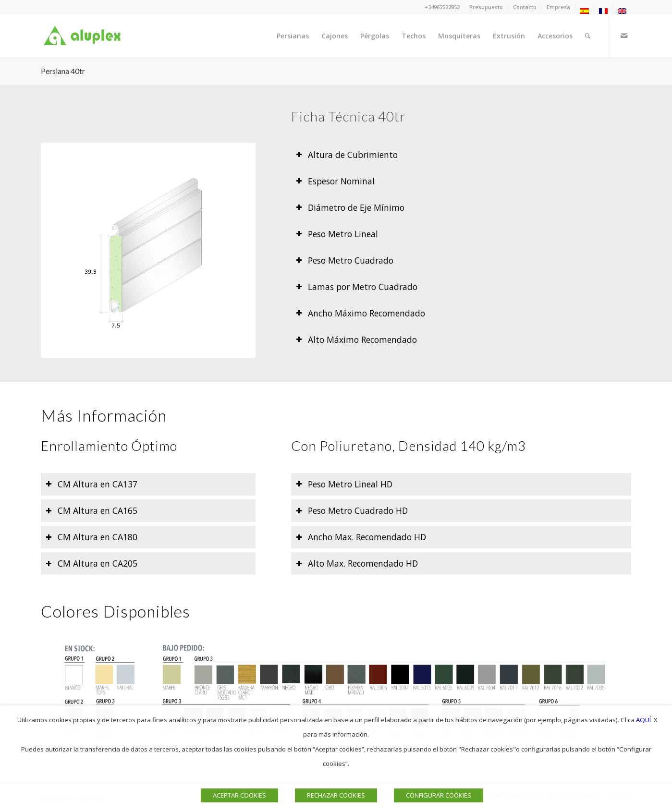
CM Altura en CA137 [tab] (92, 484)
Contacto (525, 7)
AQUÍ (643, 720)
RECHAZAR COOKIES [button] (336, 795)
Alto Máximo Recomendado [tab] (356, 339)
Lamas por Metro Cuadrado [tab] (357, 287)
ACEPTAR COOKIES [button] (239, 795)
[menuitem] (486, 7)
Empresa (558, 7)
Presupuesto (486, 7)
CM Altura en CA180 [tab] (92, 537)
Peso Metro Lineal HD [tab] (344, 484)
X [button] (656, 720)
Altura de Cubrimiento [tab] (347, 155)
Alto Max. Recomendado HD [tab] (357, 563)
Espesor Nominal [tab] (335, 181)
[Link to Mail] (624, 36)
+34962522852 (442, 7)
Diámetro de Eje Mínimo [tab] (350, 207)
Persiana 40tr (63, 71)
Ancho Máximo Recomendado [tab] (360, 313)
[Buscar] (588, 36)
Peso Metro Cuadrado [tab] (345, 260)
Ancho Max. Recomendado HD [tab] (361, 537)
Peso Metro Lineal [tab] (337, 234)
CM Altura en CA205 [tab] (92, 563)
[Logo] (84, 36)
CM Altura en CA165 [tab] (92, 510)
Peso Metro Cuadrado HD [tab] (352, 510)
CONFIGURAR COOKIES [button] (439, 795)
